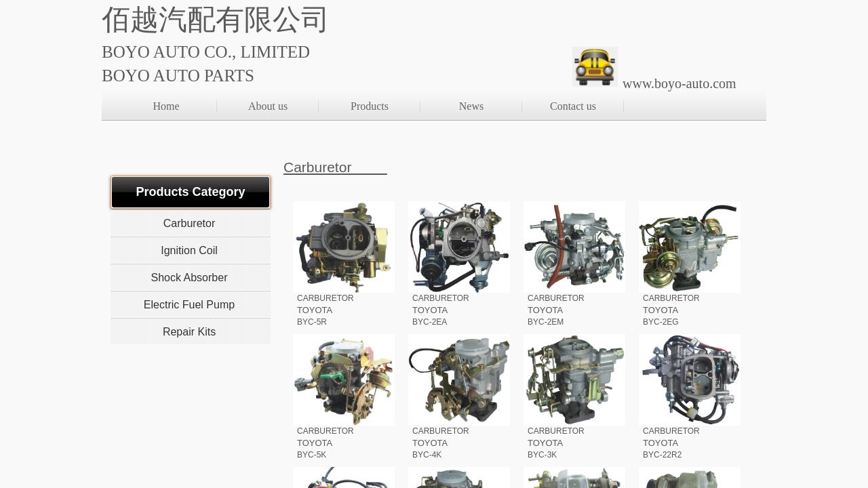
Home (166, 106)
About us (268, 106)
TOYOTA (315, 310)
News (471, 106)
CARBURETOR (325, 298)
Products (370, 106)
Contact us (573, 106)
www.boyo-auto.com (679, 83)
